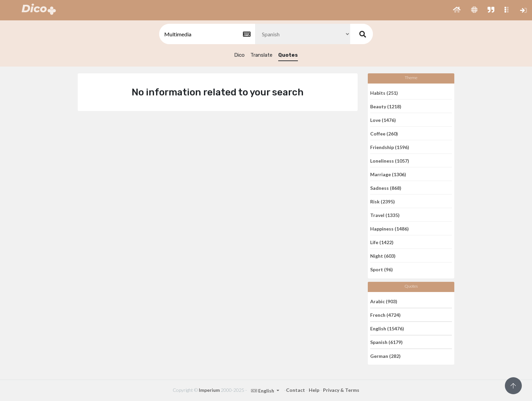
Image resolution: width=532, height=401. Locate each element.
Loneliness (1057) (390, 160)
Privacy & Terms (341, 390)
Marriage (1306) (388, 174)
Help (314, 390)
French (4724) (385, 315)
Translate (261, 55)
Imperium (209, 390)
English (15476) (387, 329)
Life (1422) (382, 242)
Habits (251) (384, 93)
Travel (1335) (385, 215)
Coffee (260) (384, 133)
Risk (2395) (383, 201)
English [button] (263, 391)
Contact (296, 390)
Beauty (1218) (386, 106)
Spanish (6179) (386, 342)
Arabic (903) (384, 301)
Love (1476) (383, 120)
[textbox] (207, 34)
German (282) (385, 356)
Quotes (288, 55)
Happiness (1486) (389, 228)
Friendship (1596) (390, 147)
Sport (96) (382, 269)
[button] (457, 10)
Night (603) (383, 256)
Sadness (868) (386, 188)
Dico (239, 55)
